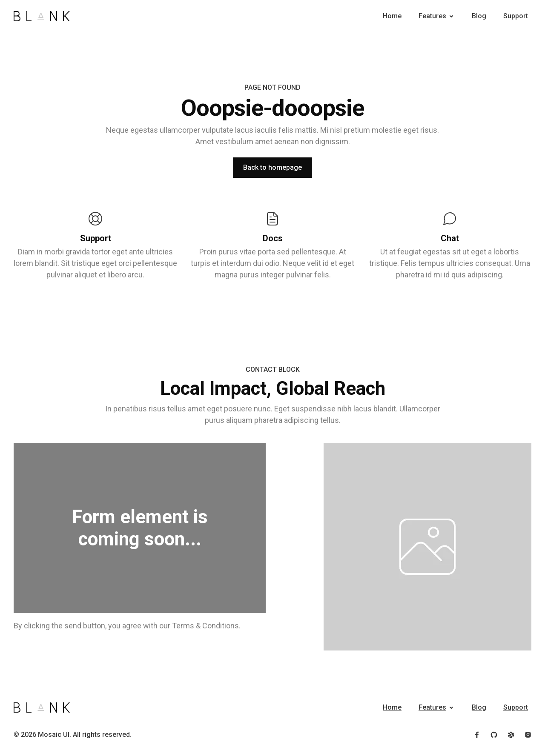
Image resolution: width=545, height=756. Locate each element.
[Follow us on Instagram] (528, 735)
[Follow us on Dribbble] (511, 735)
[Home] (42, 16)
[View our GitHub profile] (494, 735)
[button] (437, 16)
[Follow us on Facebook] (477, 735)
